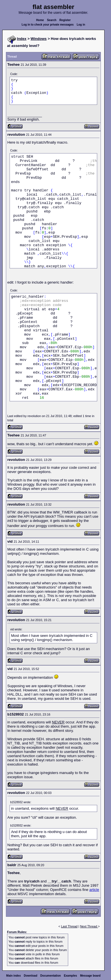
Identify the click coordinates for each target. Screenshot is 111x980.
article (94, 890)
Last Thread (69, 926)
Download (31, 976)
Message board (90, 976)
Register (65, 20)
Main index (14, 976)
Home (40, 20)
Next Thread (89, 926)
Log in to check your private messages (48, 25)
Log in (81, 25)
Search (52, 20)
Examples (71, 976)
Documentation (51, 976)
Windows (39, 39)
